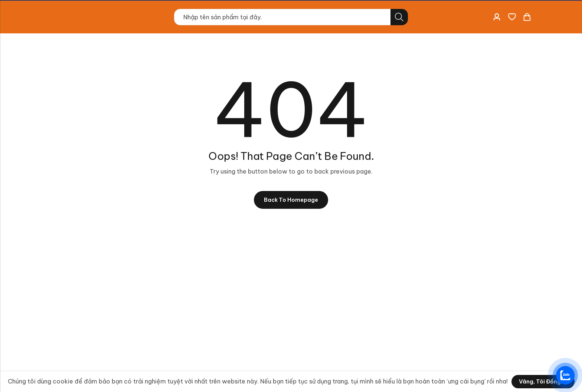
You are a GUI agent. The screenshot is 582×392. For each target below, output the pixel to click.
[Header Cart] (527, 17)
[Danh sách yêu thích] (512, 17)
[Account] (497, 17)
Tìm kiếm (399, 17)
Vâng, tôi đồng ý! (543, 382)
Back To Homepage (291, 201)
